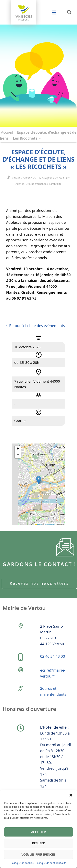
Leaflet (38, 524)
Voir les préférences (39, 854)
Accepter (38, 832)
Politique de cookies (22, 863)
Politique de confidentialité (51, 863)
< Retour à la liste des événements (36, 326)
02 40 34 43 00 (53, 656)
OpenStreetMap (50, 524)
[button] (71, 795)
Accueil (7, 132)
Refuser (39, 843)
